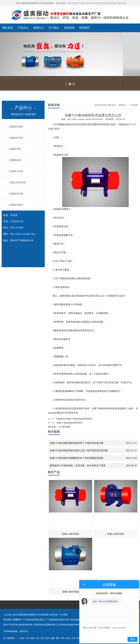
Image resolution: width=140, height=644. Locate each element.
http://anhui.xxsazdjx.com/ (23, 234)
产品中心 (23, 28)
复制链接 (44, 615)
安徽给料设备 (16, 138)
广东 (27, 638)
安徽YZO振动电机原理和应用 (69, 423)
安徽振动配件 (16, 205)
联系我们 (85, 28)
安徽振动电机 (16, 127)
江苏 (37, 638)
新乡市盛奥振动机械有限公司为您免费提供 (35, 3)
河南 (32, 638)
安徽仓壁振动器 (17, 182)
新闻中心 (39, 28)
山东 (22, 638)
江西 (73, 638)
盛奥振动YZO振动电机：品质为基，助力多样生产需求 (78, 466)
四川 (48, 638)
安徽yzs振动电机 (116, 534)
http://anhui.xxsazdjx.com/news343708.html (85, 119)
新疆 (78, 638)
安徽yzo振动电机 (70, 534)
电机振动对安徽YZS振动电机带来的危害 (74, 419)
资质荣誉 (69, 28)
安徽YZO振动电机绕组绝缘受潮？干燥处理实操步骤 (76, 443)
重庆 (58, 638)
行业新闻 (134, 105)
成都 (53, 638)
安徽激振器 (15, 160)
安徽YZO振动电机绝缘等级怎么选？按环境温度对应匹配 (79, 451)
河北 (42, 638)
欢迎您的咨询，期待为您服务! (109, 593)
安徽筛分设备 (16, 171)
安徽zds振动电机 (71, 592)
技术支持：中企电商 (59, 615)
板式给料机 (61, 3)
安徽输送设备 (16, 194)
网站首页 (8, 28)
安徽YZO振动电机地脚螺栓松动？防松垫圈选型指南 (76, 458)
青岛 (63, 638)
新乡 (68, 638)
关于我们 (54, 28)
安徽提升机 (15, 149)
